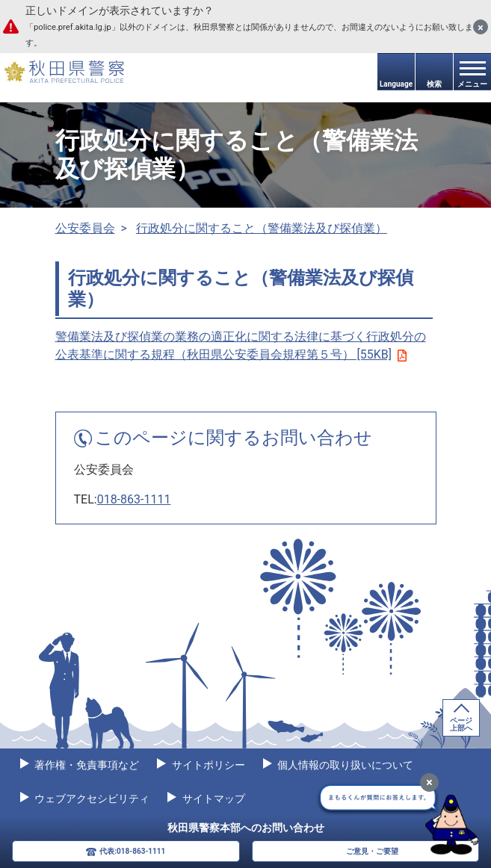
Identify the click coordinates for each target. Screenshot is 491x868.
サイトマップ (212, 799)
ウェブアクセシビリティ (91, 799)
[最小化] (429, 782)
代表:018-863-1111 (132, 851)
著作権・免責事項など (86, 765)
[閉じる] (481, 27)
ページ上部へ (461, 724)
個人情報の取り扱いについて (344, 765)
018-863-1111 (134, 499)
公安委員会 (85, 228)
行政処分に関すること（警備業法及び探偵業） (262, 228)
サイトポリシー (207, 765)
